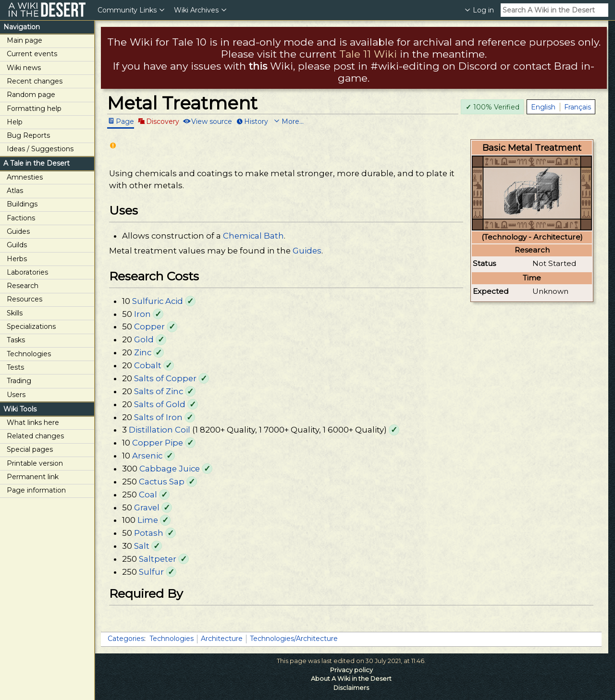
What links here (33, 422)
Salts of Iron (158, 417)
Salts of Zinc (159, 391)
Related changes (35, 436)
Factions (21, 218)
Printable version (35, 463)
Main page (25, 40)
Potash (149, 533)
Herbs (17, 259)
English (543, 107)
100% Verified (492, 107)
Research (23, 286)
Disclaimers (351, 688)
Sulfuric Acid (158, 301)
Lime (148, 520)
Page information (36, 490)
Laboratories (27, 272)
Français (578, 107)
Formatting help (34, 109)
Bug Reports (28, 135)
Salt (142, 546)
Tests (15, 367)
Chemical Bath (253, 236)
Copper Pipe (158, 443)
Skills (15, 313)
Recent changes (35, 81)
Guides (18, 231)
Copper (149, 326)
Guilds (17, 245)
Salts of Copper (165, 378)
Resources (25, 299)
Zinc (143, 352)
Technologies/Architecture (294, 639)
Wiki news (24, 68)
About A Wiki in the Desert (351, 679)
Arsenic (147, 456)
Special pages (30, 449)
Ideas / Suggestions (40, 149)
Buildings (22, 204)
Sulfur (151, 572)
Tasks (16, 340)
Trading (19, 381)
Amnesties (25, 177)
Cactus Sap (162, 482)
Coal (148, 495)
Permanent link (33, 477)
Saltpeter (158, 559)
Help (15, 122)
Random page (31, 95)
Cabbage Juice (170, 469)
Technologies (29, 354)
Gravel (147, 507)
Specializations (31, 326)
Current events (32, 54)
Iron (142, 314)
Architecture (222, 639)
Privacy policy (351, 670)
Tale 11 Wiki (368, 54)
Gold (144, 339)
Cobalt (148, 365)
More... (293, 121)
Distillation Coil (160, 430)
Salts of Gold (160, 404)
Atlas (15, 191)
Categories (126, 639)
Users (16, 395)
